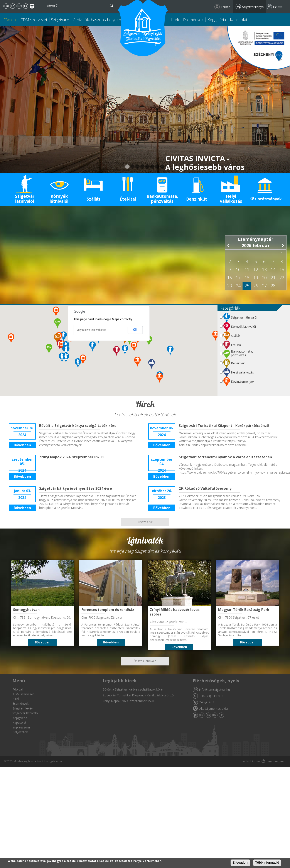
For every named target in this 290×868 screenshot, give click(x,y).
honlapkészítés (251, 761)
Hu (6, 6)
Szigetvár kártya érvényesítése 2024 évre (76, 488)
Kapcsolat (239, 20)
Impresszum (21, 727)
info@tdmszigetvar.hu (215, 690)
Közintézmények (266, 199)
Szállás (94, 199)
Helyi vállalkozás (231, 199)
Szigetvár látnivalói (25, 199)
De (19, 6)
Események (193, 20)
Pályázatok (20, 732)
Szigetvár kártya (253, 7)
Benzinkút (197, 199)
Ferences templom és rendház (108, 610)
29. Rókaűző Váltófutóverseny (205, 488)
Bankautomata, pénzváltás (162, 199)
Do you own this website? (91, 330)
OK (135, 330)
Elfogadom (240, 863)
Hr (26, 6)
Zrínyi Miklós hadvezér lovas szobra (175, 612)
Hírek (174, 20)
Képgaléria (217, 20)
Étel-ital (128, 199)
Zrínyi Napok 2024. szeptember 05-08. (72, 457)
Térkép (226, 7)
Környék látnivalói (59, 199)
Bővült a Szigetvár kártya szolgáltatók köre (78, 426)
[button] (152, 364)
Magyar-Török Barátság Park (244, 610)
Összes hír (145, 522)
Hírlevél (278, 7)
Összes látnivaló (145, 661)
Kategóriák (230, 308)
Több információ (267, 863)
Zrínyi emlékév (23, 708)
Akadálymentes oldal (32, 6)
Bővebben (22, 445)
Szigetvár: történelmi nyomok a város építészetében (225, 457)
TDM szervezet (34, 20)
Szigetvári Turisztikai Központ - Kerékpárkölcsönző (224, 426)
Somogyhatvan (26, 610)
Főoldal (10, 20)
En (13, 6)
